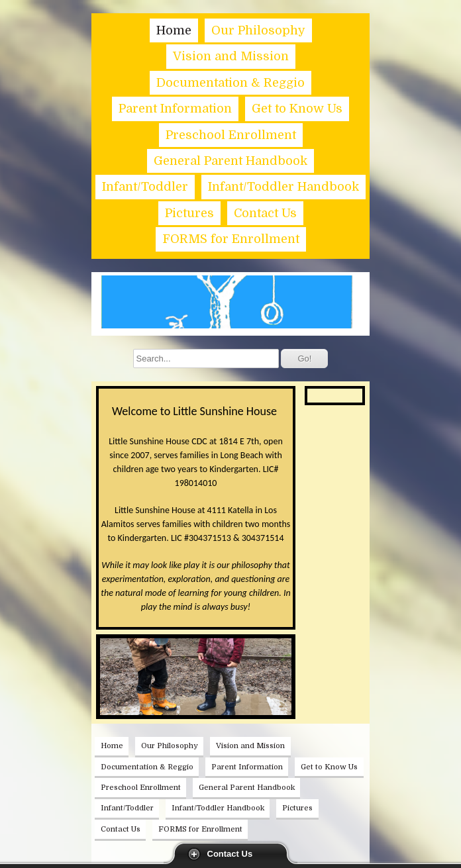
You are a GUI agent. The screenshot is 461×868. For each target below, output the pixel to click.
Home (174, 30)
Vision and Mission (231, 56)
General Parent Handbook (230, 161)
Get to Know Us (297, 109)
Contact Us (230, 854)
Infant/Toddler (145, 187)
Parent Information (175, 109)
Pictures (189, 213)
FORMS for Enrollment (231, 239)
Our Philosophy (258, 30)
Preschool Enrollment (231, 135)
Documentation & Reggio (230, 83)
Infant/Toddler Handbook (283, 187)
